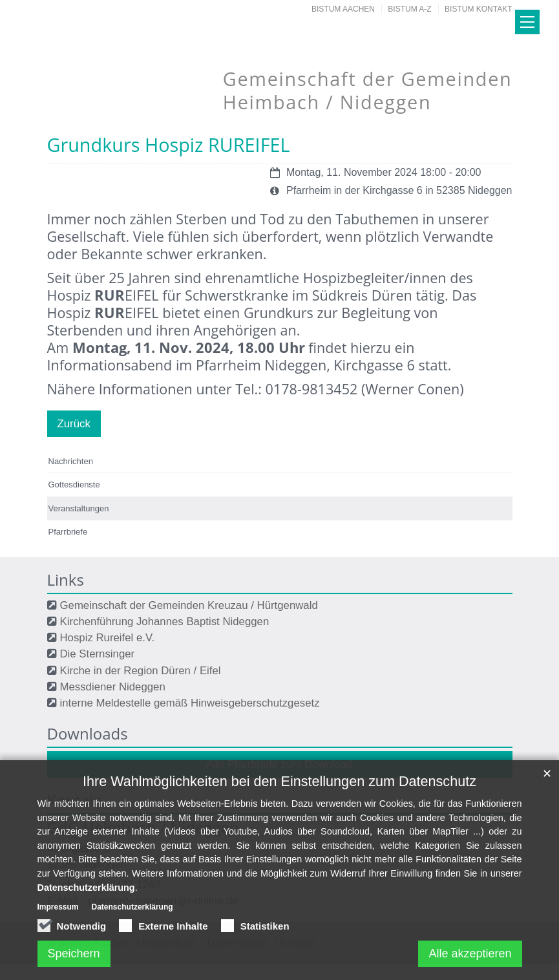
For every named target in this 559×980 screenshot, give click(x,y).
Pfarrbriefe (68, 532)
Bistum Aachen (343, 9)
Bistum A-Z (409, 9)
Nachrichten (71, 461)
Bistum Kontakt (478, 9)
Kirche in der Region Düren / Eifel (141, 671)
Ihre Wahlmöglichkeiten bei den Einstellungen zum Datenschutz (279, 817)
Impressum (58, 943)
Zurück (74, 424)
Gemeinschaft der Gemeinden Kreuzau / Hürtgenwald (189, 605)
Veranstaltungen (79, 508)
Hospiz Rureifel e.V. (108, 638)
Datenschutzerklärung (86, 923)
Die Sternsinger (98, 654)
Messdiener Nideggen (113, 687)
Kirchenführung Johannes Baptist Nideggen (165, 622)
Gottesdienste (74, 485)
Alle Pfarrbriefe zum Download (279, 764)
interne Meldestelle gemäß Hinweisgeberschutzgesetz (190, 703)
